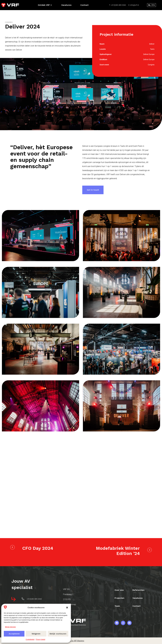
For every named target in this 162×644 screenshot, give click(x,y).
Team (117, 606)
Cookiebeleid (30, 639)
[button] (67, 608)
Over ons (119, 590)
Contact (84, 5)
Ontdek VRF (45, 5)
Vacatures (66, 5)
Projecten (120, 598)
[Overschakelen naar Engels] (154, 5)
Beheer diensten (10, 627)
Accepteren (14, 634)
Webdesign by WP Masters (73, 641)
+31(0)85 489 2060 (118, 5)
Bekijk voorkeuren (58, 634)
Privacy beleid (40, 639)
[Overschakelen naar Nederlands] (149, 5)
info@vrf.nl (135, 5)
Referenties (139, 590)
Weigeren (36, 634)
